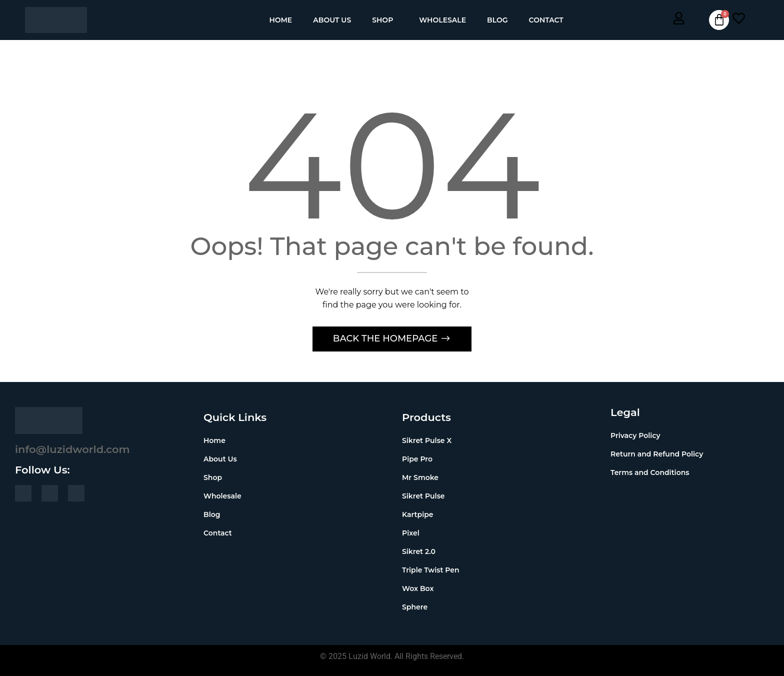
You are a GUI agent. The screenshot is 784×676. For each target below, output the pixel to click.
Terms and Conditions (650, 472)
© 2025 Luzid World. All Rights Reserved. (392, 656)
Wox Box (418, 588)
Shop (382, 20)
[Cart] (719, 20)
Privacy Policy (635, 435)
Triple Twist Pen (431, 570)
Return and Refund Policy (657, 454)
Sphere (415, 607)
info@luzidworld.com (72, 449)
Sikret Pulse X (427, 440)
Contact (546, 20)
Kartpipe (418, 514)
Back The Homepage (386, 338)
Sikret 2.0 (419, 551)
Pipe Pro (417, 459)
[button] (385, 20)
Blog (497, 20)
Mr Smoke (420, 477)
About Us (332, 20)
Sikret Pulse (423, 496)
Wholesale (442, 20)
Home (280, 20)
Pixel (411, 533)
